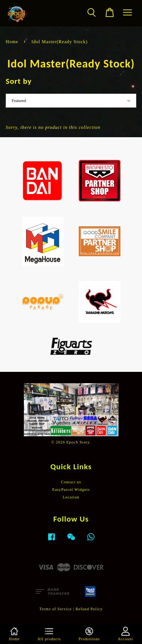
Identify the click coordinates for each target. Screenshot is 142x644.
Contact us (71, 482)
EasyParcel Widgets (71, 490)
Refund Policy (89, 609)
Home (12, 42)
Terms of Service (55, 609)
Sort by (19, 81)
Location (71, 497)
